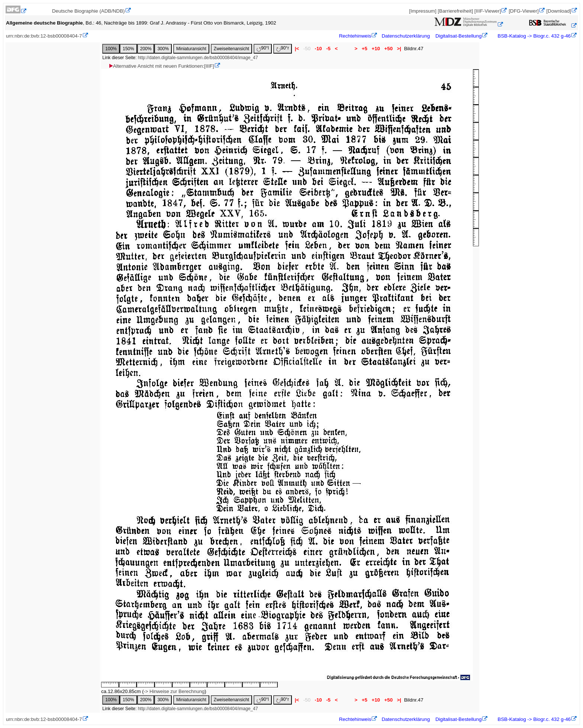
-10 (318, 49)
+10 (376, 49)
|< (297, 49)
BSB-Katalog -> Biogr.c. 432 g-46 (534, 36)
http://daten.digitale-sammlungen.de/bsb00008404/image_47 (198, 58)
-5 (328, 49)
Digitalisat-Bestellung (458, 36)
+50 (389, 49)
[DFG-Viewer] (524, 11)
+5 (365, 49)
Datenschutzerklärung (406, 36)
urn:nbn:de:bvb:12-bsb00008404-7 (44, 36)
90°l (263, 49)
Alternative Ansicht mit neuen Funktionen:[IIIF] (161, 66)
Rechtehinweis (355, 36)
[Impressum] (423, 11)
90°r (283, 49)
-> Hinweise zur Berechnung (174, 691)
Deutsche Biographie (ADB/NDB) (88, 11)
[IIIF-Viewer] (488, 11)
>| (399, 49)
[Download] (559, 11)
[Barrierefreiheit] (455, 11)
